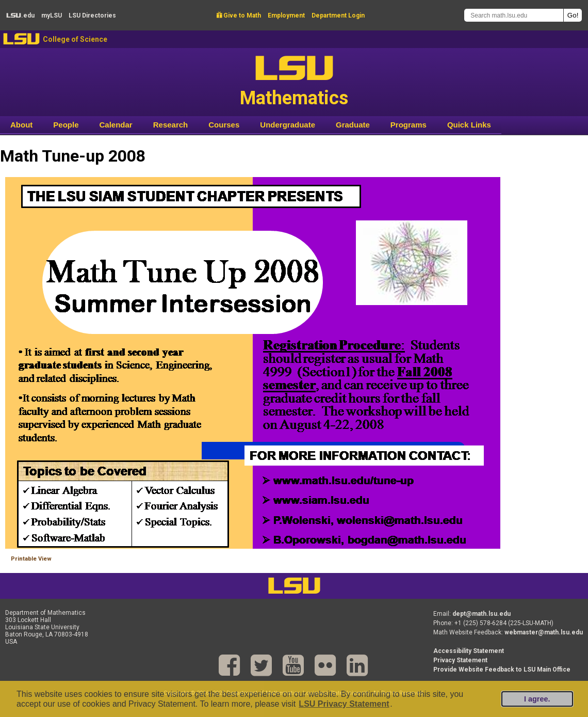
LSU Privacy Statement (344, 704)
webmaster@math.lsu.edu (544, 632)
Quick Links (469, 125)
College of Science (75, 39)
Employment (286, 15)
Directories (92, 15)
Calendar (116, 125)
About (21, 125)
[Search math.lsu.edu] (514, 15)
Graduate (353, 125)
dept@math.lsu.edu (481, 614)
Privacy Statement (460, 660)
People (66, 125)
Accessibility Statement (469, 651)
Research (171, 125)
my (52, 15)
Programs (409, 125)
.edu (20, 15)
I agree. (537, 699)
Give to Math (239, 15)
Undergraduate (288, 125)
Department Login (338, 15)
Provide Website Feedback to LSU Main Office (502, 670)
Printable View (31, 559)
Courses (224, 125)
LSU (21, 39)
